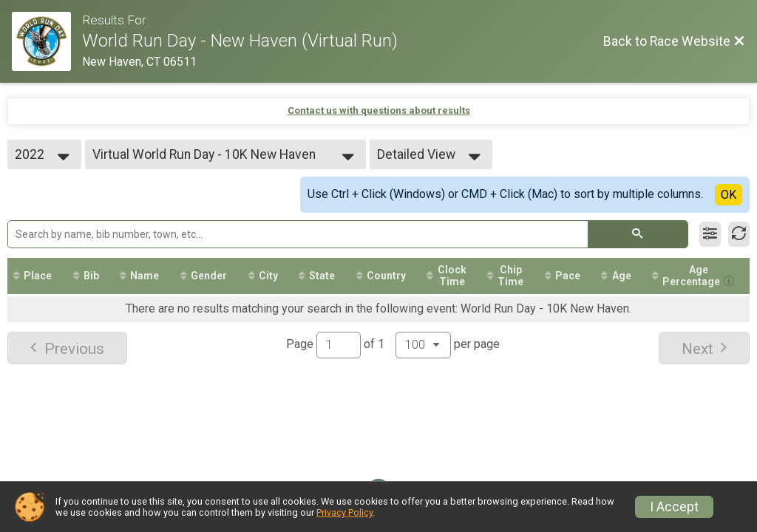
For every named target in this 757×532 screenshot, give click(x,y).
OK (729, 195)
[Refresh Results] (739, 234)
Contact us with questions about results (379, 110)
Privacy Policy (344, 512)
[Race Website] (47, 41)
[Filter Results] (710, 234)
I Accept (674, 507)
